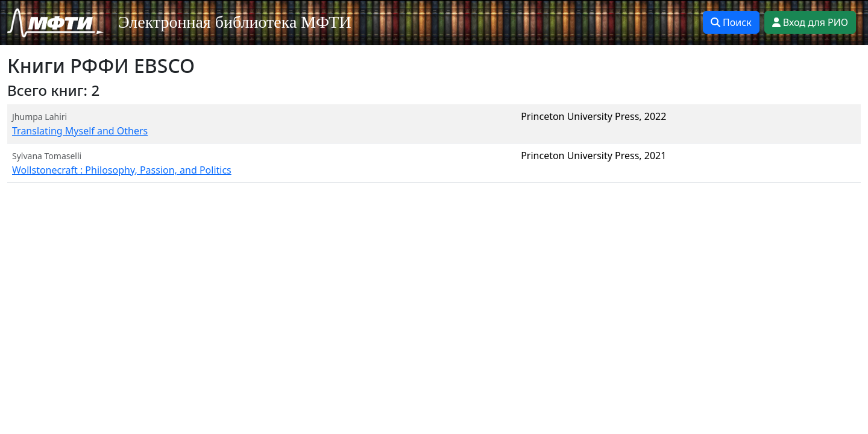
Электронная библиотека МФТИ (235, 22)
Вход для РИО (810, 22)
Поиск (731, 22)
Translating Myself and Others (80, 131)
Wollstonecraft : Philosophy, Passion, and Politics (122, 170)
